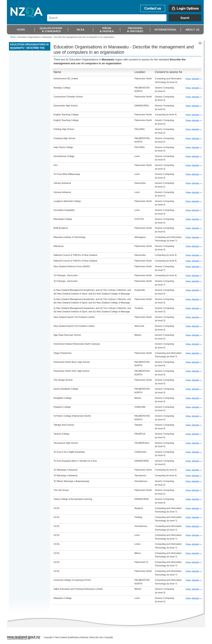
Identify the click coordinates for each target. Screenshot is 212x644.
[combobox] (126, 20)
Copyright (109, 637)
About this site (96, 637)
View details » (194, 79)
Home (13, 37)
